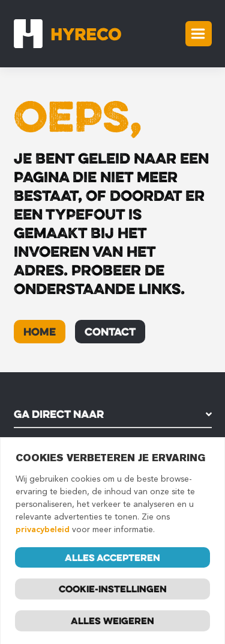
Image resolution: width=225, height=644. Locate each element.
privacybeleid (43, 531)
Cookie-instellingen (113, 590)
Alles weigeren (112, 622)
